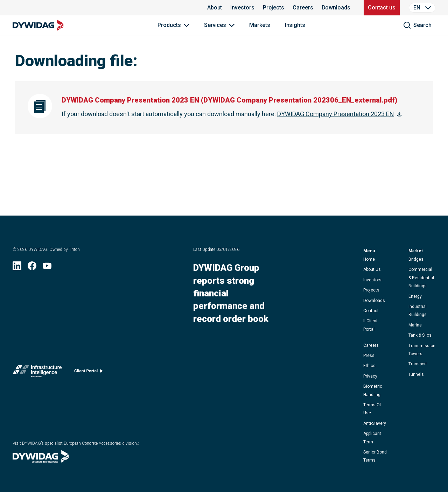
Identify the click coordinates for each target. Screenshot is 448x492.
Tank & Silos (420, 335)
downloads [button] (374, 301)
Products (169, 25)
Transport (418, 364)
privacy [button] (370, 376)
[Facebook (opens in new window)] (32, 268)
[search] (417, 25)
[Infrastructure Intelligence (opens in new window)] (37, 373)
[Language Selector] (422, 8)
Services (215, 25)
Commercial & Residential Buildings (421, 278)
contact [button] (371, 311)
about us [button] (372, 269)
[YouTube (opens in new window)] (47, 268)
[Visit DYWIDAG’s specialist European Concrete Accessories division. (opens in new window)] (41, 460)
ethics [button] (369, 366)
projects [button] (371, 290)
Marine (415, 325)
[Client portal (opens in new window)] (89, 372)
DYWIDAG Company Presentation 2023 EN (336, 114)
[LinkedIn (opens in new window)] (17, 268)
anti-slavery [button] (375, 423)
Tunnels (416, 374)
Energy (415, 296)
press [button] (369, 356)
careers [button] (371, 345)
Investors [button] (372, 280)
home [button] (369, 259)
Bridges (416, 259)
